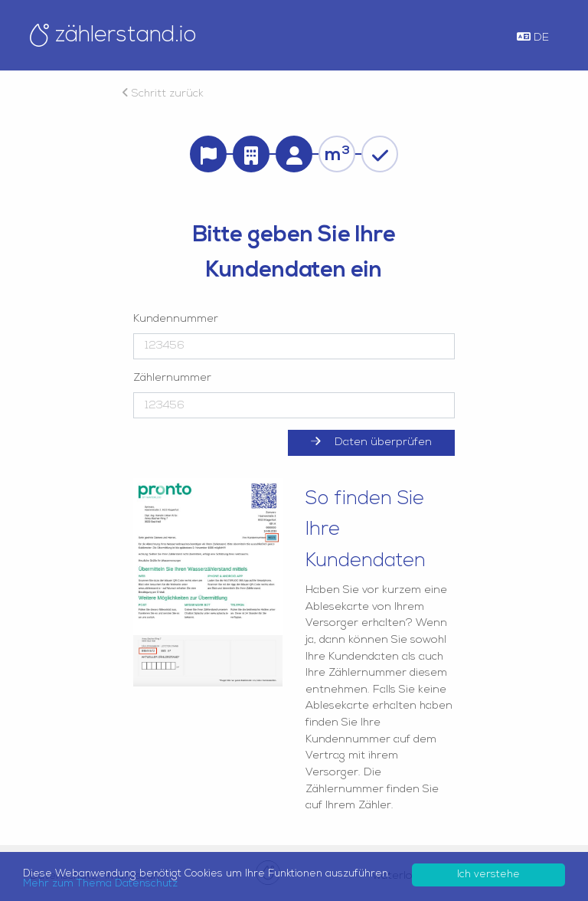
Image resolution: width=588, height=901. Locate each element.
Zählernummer (172, 378)
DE (533, 38)
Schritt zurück (163, 94)
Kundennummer (176, 319)
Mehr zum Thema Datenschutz (100, 884)
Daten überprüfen (371, 442)
